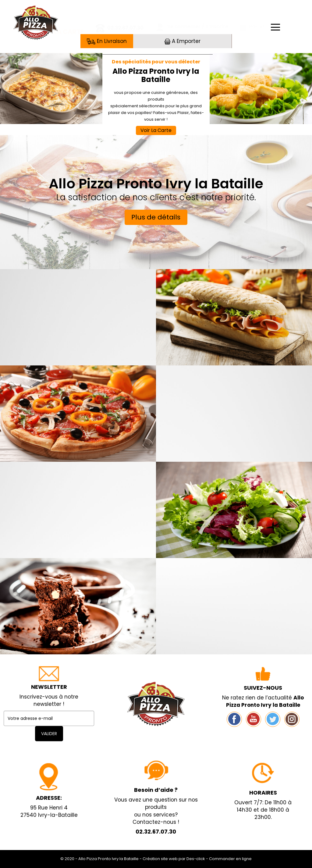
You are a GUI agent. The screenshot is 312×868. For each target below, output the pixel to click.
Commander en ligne (230, 859)
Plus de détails (156, 217)
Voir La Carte (156, 130)
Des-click (196, 859)
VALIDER (49, 734)
